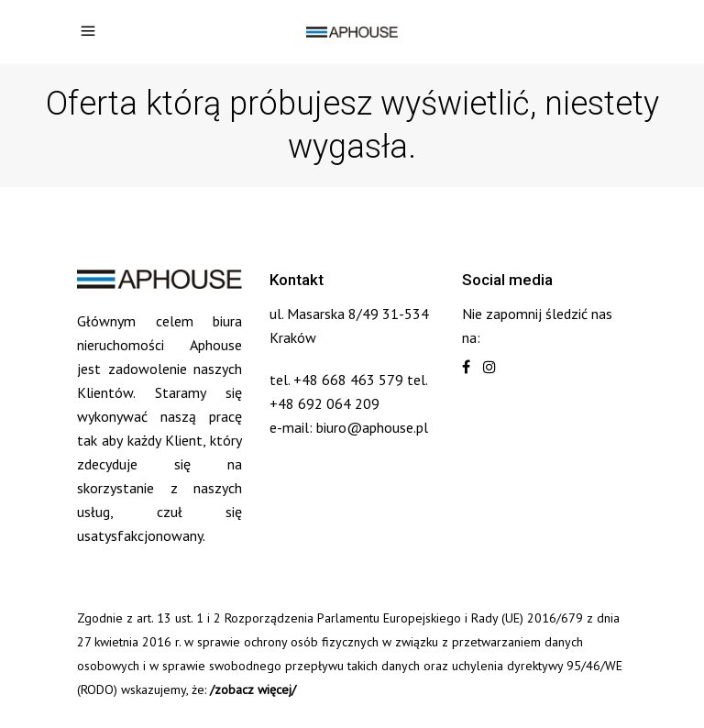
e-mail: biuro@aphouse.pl (349, 427)
